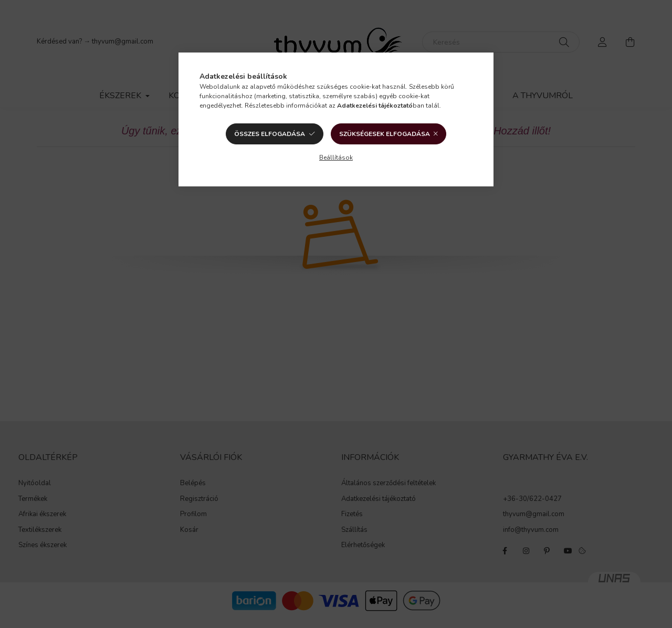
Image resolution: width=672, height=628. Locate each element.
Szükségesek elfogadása (385, 134)
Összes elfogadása (270, 134)
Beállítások (336, 158)
